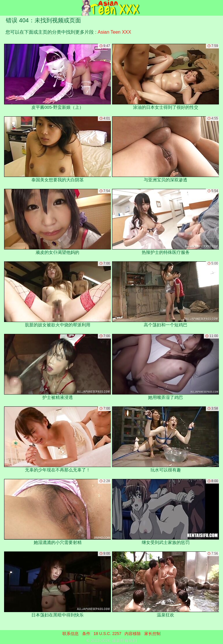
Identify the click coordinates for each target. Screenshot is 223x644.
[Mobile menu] (5, 8)
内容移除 (133, 634)
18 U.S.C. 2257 (107, 634)
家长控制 (152, 634)
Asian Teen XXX (114, 32)
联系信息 (71, 634)
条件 (86, 634)
